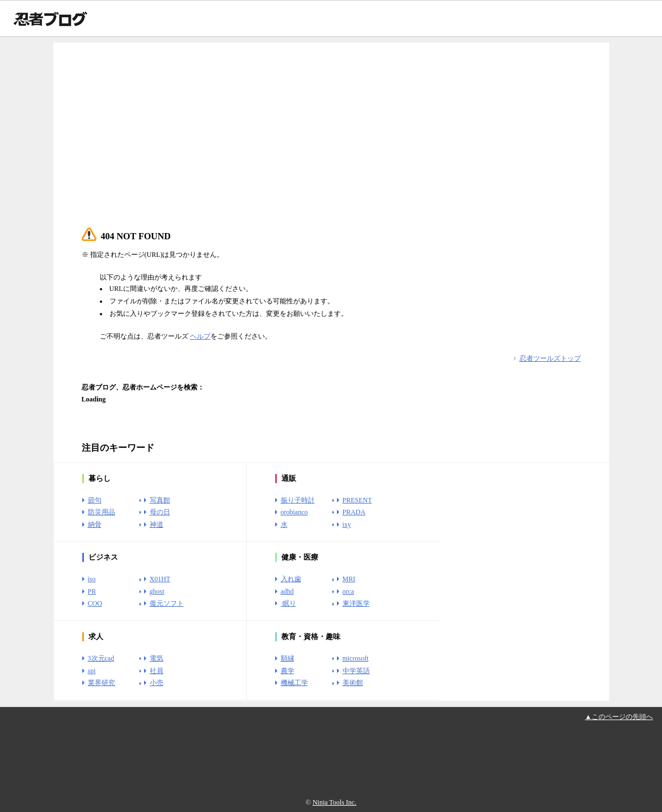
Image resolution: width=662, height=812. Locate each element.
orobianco (294, 512)
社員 (157, 671)
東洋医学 (356, 603)
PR (92, 591)
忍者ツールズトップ (550, 358)
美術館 (353, 683)
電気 (157, 658)
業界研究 (102, 683)
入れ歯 (291, 579)
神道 (157, 525)
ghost (157, 591)
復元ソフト (167, 603)
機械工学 (294, 683)
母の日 (160, 512)
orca (349, 591)
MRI (349, 579)
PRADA (354, 512)
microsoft (356, 658)
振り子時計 (298, 500)
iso (92, 579)
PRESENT (357, 500)
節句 (95, 500)
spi (92, 671)
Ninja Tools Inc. (334, 802)
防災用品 (102, 512)
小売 (157, 683)
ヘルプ (200, 336)
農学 (288, 671)
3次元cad (101, 658)
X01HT (160, 579)
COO (95, 603)
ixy (347, 525)
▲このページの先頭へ (619, 717)
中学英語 (356, 671)
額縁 (288, 658)
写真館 (160, 500)
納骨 (95, 525)
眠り (288, 603)
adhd (287, 591)
